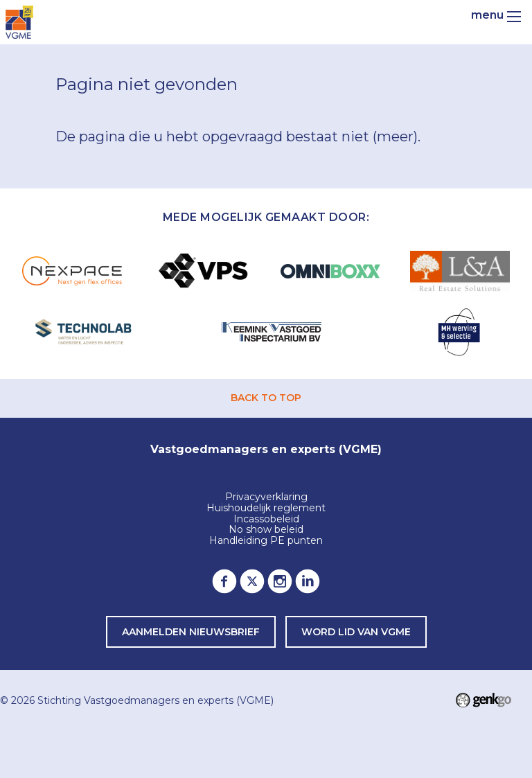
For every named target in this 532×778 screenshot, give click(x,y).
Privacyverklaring (266, 497)
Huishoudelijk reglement (266, 509)
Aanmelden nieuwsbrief (191, 632)
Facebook (224, 581)
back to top (266, 398)
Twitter (252, 581)
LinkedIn (308, 581)
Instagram (280, 581)
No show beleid (266, 530)
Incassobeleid (266, 520)
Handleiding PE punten (266, 541)
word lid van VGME (356, 632)
